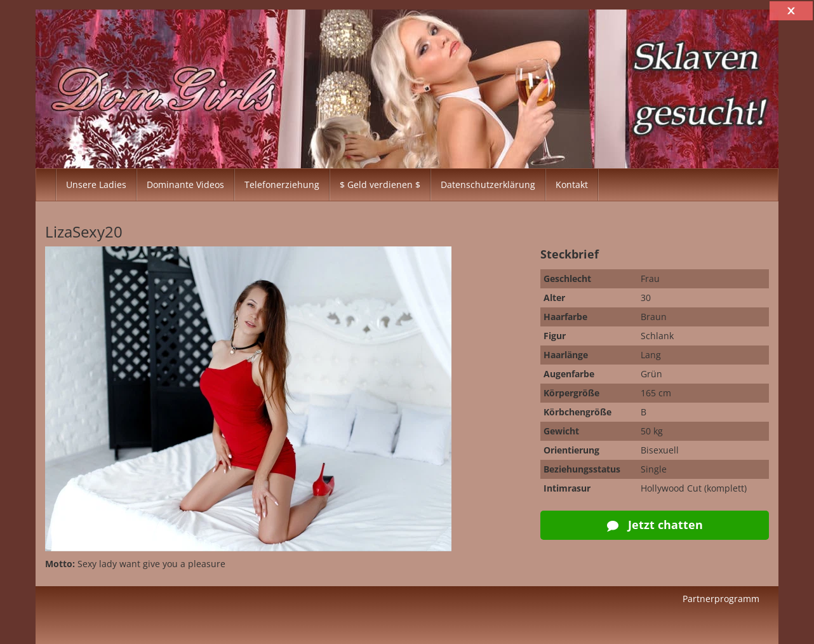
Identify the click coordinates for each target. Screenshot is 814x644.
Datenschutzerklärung (488, 184)
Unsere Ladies (96, 184)
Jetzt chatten (655, 525)
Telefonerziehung (282, 184)
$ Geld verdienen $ (380, 184)
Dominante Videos (185, 184)
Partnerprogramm (721, 599)
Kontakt (572, 184)
